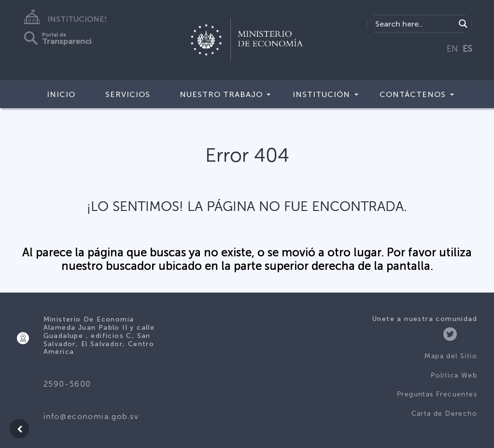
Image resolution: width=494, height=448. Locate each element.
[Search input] (414, 24)
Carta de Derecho (444, 413)
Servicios (128, 94)
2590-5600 (67, 384)
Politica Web (454, 375)
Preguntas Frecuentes (437, 394)
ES (467, 49)
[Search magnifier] (463, 24)
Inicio (61, 94)
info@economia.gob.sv (91, 416)
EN (452, 49)
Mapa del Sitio (451, 356)
